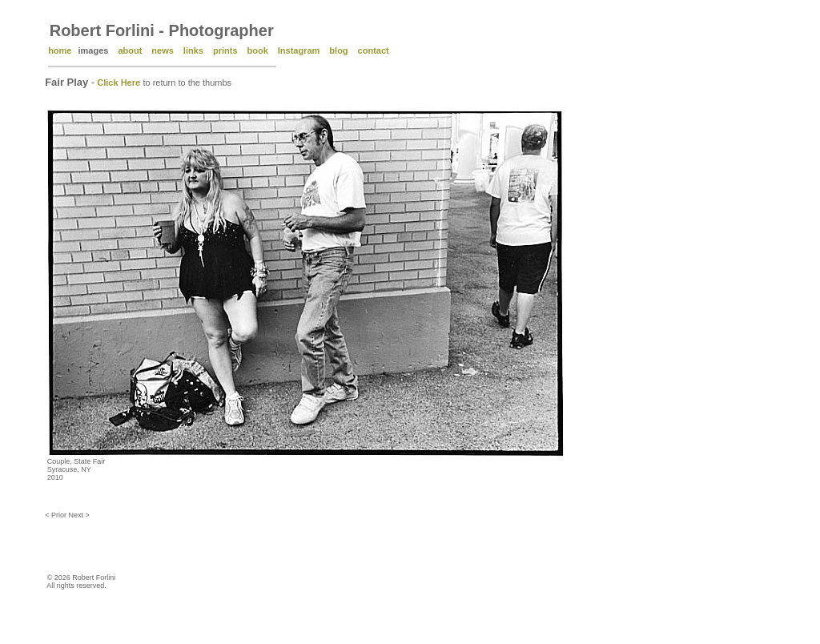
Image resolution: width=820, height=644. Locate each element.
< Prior (56, 515)
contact (374, 50)
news (163, 50)
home (60, 50)
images (93, 50)
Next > (78, 515)
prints (225, 50)
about (130, 50)
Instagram (299, 50)
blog (338, 50)
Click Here (119, 83)
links (193, 50)
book (258, 50)
